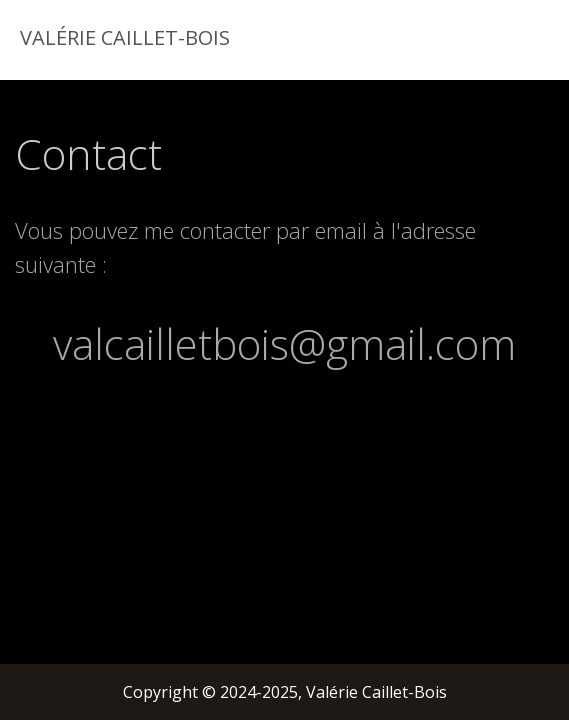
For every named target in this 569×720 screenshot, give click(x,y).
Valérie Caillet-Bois (122, 37)
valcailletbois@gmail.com (284, 343)
